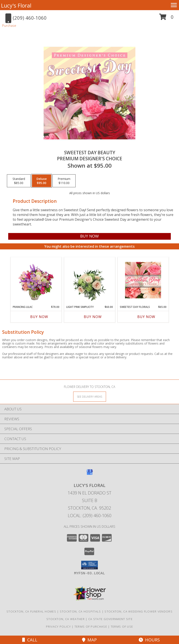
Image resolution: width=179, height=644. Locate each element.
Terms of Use (122, 627)
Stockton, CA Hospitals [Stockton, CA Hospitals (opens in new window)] (80, 611)
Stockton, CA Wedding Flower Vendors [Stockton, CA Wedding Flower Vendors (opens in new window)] (139, 611)
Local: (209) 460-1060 (90, 516)
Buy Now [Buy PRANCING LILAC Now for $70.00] (39, 317)
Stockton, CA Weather (66, 619)
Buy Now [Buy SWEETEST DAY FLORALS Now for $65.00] (146, 317)
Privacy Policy (58, 627)
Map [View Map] (89, 640)
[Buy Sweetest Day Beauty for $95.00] (89, 236)
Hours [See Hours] (149, 640)
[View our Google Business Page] (90, 474)
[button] (166, 18)
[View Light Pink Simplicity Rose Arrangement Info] (89, 280)
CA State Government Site (110, 619)
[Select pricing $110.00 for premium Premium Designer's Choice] (64, 181)
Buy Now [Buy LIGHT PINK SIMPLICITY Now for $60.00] (93, 317)
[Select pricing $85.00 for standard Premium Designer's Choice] (19, 181)
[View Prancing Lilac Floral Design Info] (36, 280)
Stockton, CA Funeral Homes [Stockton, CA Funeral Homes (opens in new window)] (31, 611)
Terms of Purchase (91, 627)
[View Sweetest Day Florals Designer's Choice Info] (143, 280)
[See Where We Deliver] (90, 396)
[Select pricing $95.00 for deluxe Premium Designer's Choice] (42, 181)
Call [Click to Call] (30, 640)
